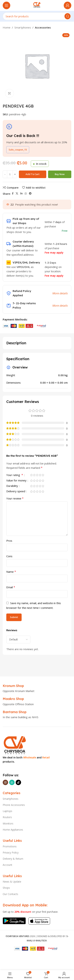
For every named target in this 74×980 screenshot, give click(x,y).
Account (7, 865)
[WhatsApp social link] (26, 194)
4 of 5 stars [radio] (40, 475)
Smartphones (23, 27)
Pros (9, 541)
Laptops (7, 811)
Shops (6, 888)
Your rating (15, 475)
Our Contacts (10, 894)
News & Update (12, 882)
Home (7, 27)
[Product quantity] (10, 174)
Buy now (60, 174)
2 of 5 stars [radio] (34, 475)
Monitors (8, 823)
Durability (13, 486)
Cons (9, 556)
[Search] (37, 16)
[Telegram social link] (30, 194)
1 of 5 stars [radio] (31, 475)
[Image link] (14, 745)
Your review (15, 498)
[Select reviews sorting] (18, 639)
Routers (7, 817)
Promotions (10, 846)
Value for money (17, 481)
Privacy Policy (11, 853)
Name (11, 572)
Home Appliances (13, 830)
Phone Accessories (14, 805)
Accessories (43, 27)
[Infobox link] (13, 686)
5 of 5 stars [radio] (43, 475)
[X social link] (17, 194)
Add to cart (32, 174)
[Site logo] (37, 5)
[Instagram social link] (5, 782)
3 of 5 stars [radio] (37, 475)
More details (60, 293)
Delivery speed (16, 491)
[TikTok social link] (18, 782)
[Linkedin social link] (21, 194)
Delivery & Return (13, 859)
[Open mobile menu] (6, 5)
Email (11, 587)
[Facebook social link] (13, 194)
